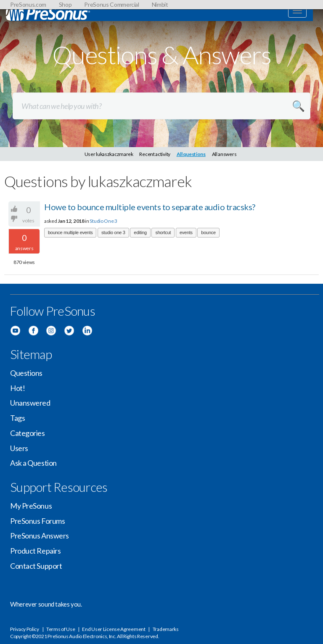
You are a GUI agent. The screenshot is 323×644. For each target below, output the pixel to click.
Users (19, 448)
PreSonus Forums (37, 521)
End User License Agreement (114, 629)
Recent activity (155, 154)
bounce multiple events (70, 232)
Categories (28, 433)
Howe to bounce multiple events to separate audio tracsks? (150, 207)
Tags (17, 418)
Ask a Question (33, 463)
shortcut (163, 232)
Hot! (17, 388)
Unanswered (30, 403)
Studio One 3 (103, 221)
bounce (208, 232)
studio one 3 (113, 232)
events (186, 232)
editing (140, 232)
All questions (191, 154)
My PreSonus (31, 506)
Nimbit (160, 4)
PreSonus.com (28, 4)
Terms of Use (61, 629)
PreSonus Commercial (111, 4)
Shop (65, 4)
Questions (26, 373)
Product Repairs (35, 551)
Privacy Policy (25, 629)
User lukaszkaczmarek (109, 154)
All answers (224, 154)
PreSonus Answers (40, 536)
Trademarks (166, 629)
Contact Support (36, 566)
